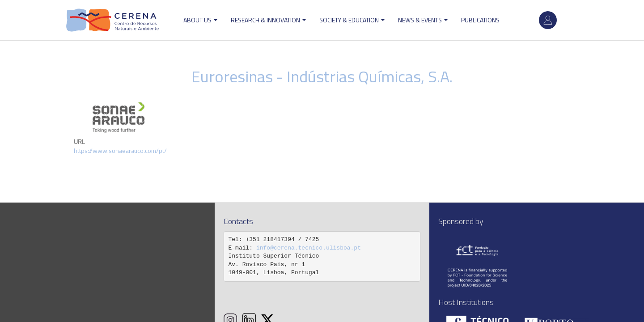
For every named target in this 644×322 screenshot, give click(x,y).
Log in (548, 20)
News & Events (423, 20)
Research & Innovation (268, 20)
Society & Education (352, 20)
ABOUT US (200, 20)
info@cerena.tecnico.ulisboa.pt (309, 248)
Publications (480, 20)
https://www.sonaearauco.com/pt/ (120, 150)
